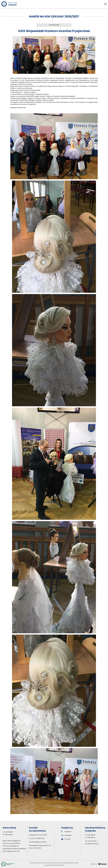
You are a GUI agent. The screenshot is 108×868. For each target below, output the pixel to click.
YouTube (66, 839)
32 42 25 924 (92, 841)
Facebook (66, 832)
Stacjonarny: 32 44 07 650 (38, 835)
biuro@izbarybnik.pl (92, 844)
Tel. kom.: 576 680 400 (37, 838)
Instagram (66, 835)
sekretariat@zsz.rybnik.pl (38, 842)
